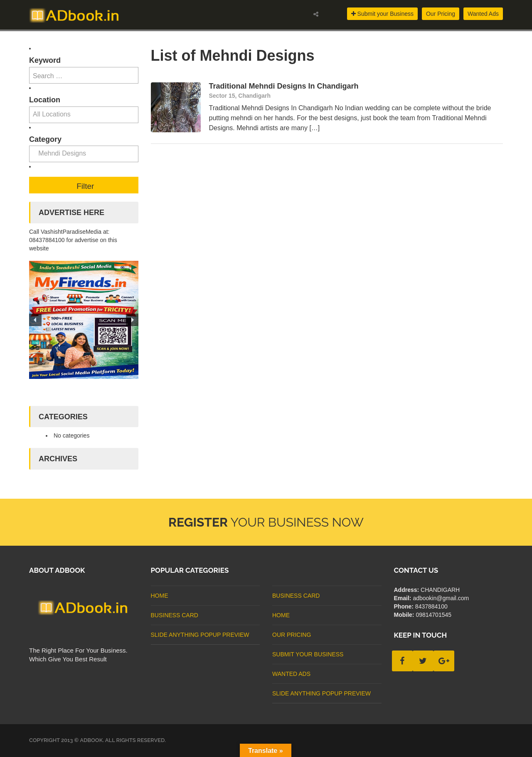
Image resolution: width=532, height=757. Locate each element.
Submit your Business (382, 14)
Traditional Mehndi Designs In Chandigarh (284, 86)
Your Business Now (266, 522)
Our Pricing (441, 14)
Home (160, 596)
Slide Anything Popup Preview (200, 635)
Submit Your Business (308, 654)
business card (175, 615)
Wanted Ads (483, 14)
